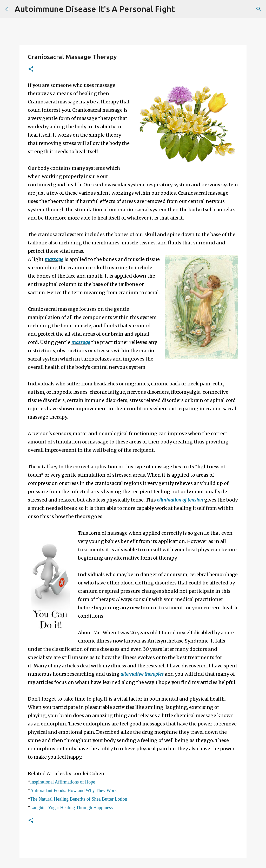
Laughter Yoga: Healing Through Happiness (71, 808)
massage (54, 259)
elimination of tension (180, 500)
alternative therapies (142, 674)
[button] (31, 69)
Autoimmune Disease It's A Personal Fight (95, 9)
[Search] (182, 9)
